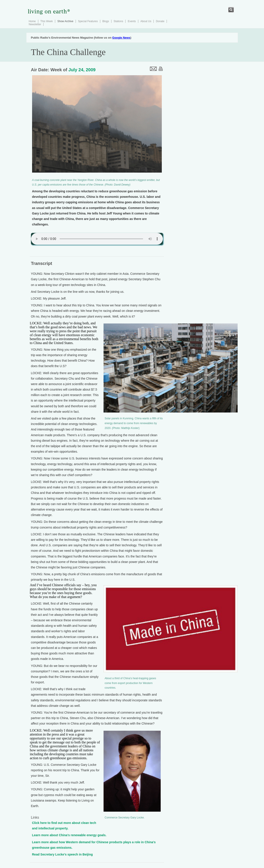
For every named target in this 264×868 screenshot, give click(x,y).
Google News (121, 38)
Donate (160, 21)
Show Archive (65, 21)
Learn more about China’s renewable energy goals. (69, 835)
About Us (146, 21)
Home (32, 21)
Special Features (88, 21)
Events (132, 21)
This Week (47, 21)
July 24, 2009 (82, 70)
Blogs (106, 21)
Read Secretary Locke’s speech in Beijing (63, 854)
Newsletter (35, 24)
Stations (118, 21)
